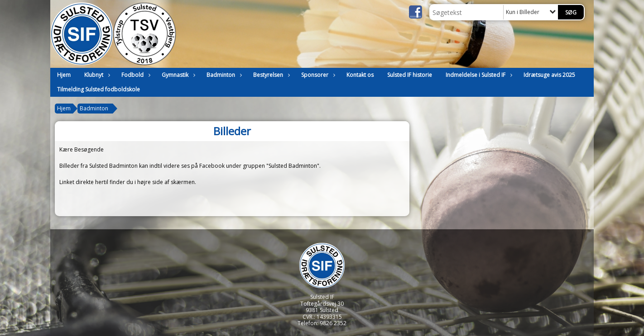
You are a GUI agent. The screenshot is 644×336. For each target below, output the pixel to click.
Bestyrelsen (270, 75)
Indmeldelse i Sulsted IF (478, 75)
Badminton (223, 75)
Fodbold (135, 75)
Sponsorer (317, 75)
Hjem (64, 75)
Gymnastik (177, 75)
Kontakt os (360, 75)
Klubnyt (96, 75)
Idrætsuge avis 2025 (549, 75)
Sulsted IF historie (410, 75)
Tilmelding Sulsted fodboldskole (99, 89)
